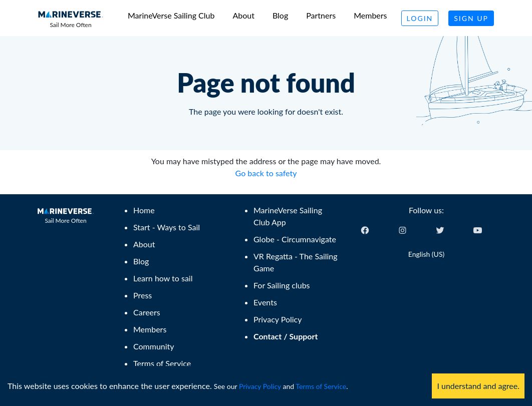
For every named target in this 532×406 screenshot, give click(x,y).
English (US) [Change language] (426, 254)
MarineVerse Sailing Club (171, 15)
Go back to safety (266, 173)
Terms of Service (321, 386)
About (243, 15)
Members (370, 15)
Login (420, 18)
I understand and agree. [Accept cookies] (478, 386)
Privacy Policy (260, 386)
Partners (321, 15)
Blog (280, 15)
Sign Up (471, 18)
